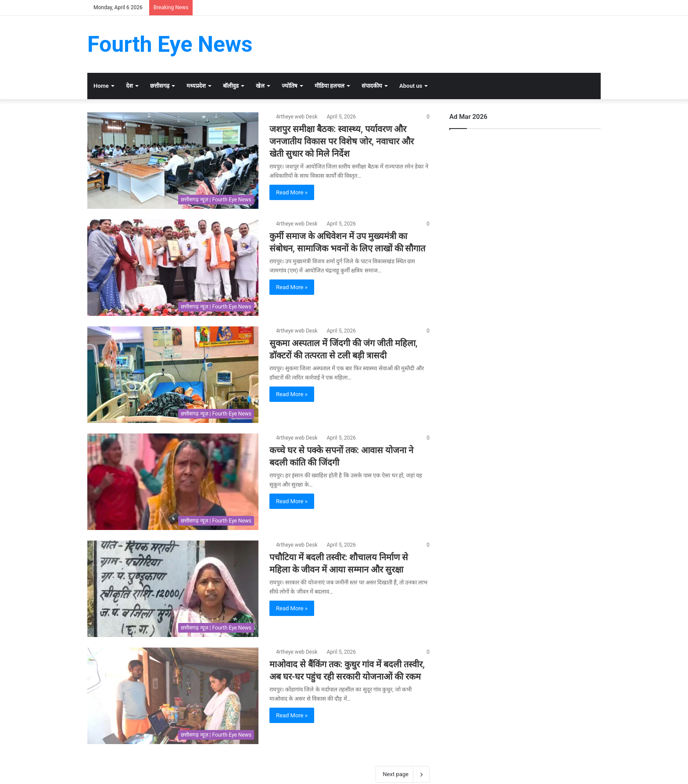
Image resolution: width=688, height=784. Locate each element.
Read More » (292, 192)
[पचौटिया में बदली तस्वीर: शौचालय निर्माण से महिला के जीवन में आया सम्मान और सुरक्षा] (173, 589)
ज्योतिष (290, 86)
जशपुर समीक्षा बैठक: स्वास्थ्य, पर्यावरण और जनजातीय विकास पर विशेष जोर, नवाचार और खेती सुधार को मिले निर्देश (342, 141)
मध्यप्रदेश (196, 86)
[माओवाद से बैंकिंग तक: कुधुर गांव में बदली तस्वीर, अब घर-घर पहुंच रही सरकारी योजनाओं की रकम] (173, 696)
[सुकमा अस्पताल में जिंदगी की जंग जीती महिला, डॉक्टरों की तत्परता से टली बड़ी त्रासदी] (173, 375)
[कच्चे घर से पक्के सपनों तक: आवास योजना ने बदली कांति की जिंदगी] (173, 482)
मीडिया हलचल (330, 86)
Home (101, 86)
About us (411, 86)
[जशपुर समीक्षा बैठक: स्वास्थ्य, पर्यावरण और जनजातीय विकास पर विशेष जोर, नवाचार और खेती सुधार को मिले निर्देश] (173, 161)
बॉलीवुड (231, 86)
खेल (260, 86)
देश (129, 86)
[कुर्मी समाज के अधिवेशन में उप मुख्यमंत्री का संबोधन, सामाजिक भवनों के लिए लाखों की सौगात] (173, 268)
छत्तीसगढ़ (160, 86)
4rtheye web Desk (297, 117)
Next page (403, 774)
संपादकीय (372, 86)
